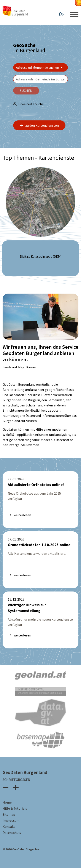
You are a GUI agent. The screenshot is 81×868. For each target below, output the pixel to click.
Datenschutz (12, 833)
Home (7, 802)
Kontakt (9, 826)
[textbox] (40, 79)
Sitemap (9, 814)
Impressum (11, 820)
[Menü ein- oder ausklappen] (74, 14)
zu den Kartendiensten (39, 125)
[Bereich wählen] (40, 67)
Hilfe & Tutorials (15, 808)
